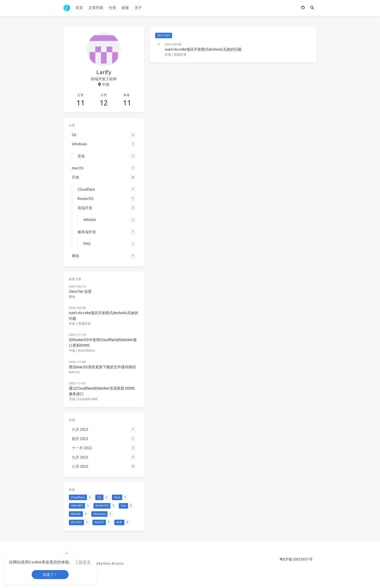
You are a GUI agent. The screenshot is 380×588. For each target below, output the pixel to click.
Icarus (119, 563)
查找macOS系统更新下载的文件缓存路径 (102, 367)
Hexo (107, 563)
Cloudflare (88, 399)
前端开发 (180, 54)
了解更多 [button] (83, 562)
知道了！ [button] (50, 575)
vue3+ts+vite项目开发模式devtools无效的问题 (203, 49)
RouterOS (87, 350)
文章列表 (96, 8)
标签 (125, 8)
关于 (138, 8)
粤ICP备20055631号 (296, 559)
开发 (168, 54)
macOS (74, 372)
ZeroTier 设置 (80, 291)
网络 (72, 297)
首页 (79, 8)
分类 (112, 8)
